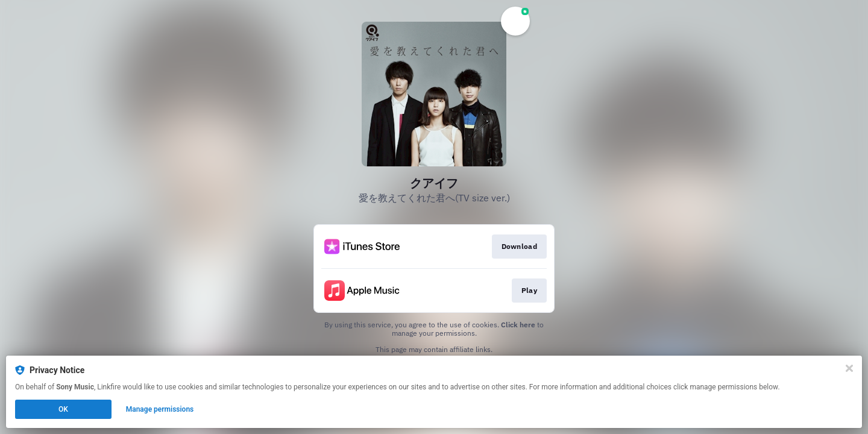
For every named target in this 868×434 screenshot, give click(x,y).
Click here (518, 325)
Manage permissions (160, 409)
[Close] (849, 368)
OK (63, 409)
